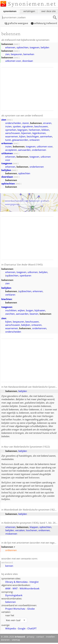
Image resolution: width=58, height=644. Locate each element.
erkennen (10, 47)
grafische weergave (16, 23)
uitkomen (7, 153)
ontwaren (34, 140)
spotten (17, 126)
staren (26, 123)
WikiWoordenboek (30, 588)
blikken (45, 130)
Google (22, 628)
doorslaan (28, 61)
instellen (50, 637)
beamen (34, 314)
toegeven (35, 47)
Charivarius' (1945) (23, 265)
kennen (9, 566)
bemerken (29, 54)
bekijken (26, 325)
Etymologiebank (14, 595)
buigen (30, 310)
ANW (8, 588)
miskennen (11, 534)
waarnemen (12, 136)
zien (7, 54)
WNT (15, 588)
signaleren (28, 126)
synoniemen (10, 11)
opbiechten (23, 47)
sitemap (16, 640)
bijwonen (26, 133)
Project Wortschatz (15, 609)
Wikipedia (11, 628)
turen (8, 140)
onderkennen (39, 150)
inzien (8, 126)
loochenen (32, 530)
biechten (14, 275)
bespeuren (16, 54)
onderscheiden (13, 123)
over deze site (48, 11)
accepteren (11, 150)
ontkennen (44, 530)
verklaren (10, 295)
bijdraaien (40, 310)
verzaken (20, 530)
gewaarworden (20, 140)
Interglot (34, 582)
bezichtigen (33, 136)
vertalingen (29, 11)
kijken (22, 136)
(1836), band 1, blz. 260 (30, 523)
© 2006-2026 (13, 637)
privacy (31, 637)
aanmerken (46, 136)
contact (40, 637)
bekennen (11, 602)
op (7, 275)
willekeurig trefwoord (44, 23)
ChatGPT (32, 628)
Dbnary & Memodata (16, 582)
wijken (21, 310)
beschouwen (41, 126)
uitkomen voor (13, 61)
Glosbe (31, 609)
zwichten (10, 314)
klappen (34, 527)
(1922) (27, 447)
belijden (45, 47)
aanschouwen (13, 133)
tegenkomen (39, 133)
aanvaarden (24, 150)
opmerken (11, 130)
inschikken (11, 310)
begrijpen (23, 130)
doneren (5, 640)
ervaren (47, 123)
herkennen (34, 130)
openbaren (25, 275)
